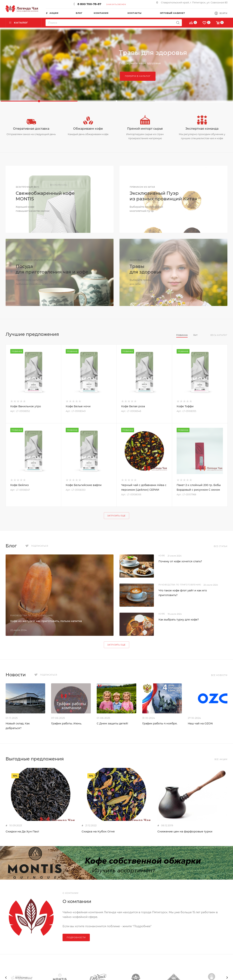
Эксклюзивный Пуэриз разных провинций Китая (163, 196)
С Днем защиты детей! (112, 723)
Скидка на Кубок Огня (98, 831)
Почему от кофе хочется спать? (180, 561)
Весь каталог (219, 335)
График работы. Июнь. (66, 723)
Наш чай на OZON (200, 723)
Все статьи (221, 546)
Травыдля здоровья (146, 269)
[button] (39, 101)
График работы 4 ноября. (160, 723)
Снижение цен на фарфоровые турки (185, 831)
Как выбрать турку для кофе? (179, 620)
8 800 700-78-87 (89, 4)
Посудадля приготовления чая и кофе (52, 269)
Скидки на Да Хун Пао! (22, 831)
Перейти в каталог (138, 76)
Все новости (219, 675)
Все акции (221, 759)
